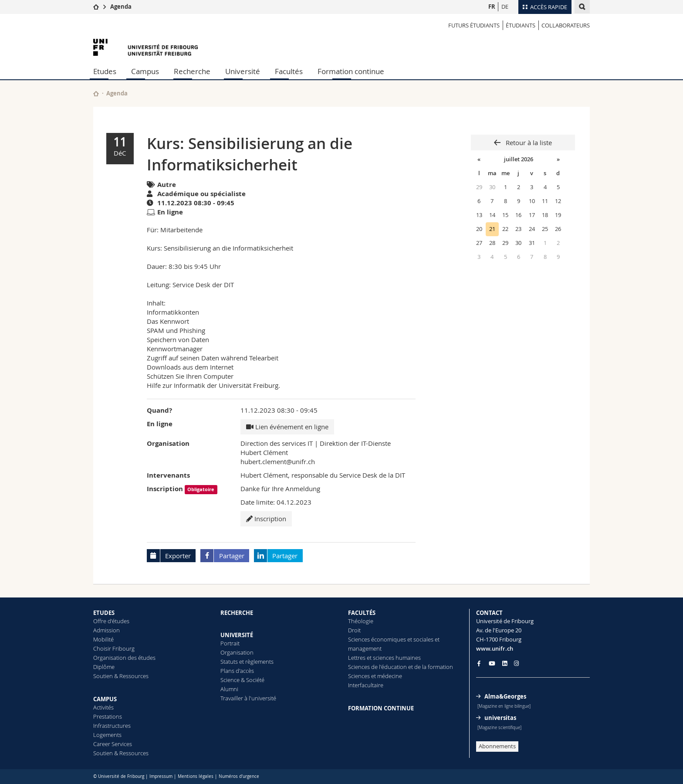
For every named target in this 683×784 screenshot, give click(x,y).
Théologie (361, 621)
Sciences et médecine (375, 676)
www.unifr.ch (495, 648)
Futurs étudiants (474, 25)
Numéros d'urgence (239, 776)
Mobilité (103, 639)
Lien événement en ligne (287, 427)
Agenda (121, 7)
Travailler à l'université (248, 698)
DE (505, 7)
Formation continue (351, 71)
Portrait (230, 643)
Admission (107, 630)
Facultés (289, 71)
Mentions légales (196, 776)
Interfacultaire (366, 685)
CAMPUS (105, 699)
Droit (354, 630)
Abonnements (497, 746)
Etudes (105, 71)
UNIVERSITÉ (237, 635)
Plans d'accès (237, 671)
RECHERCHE (237, 613)
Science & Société (242, 680)
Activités (103, 707)
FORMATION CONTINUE (381, 708)
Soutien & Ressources (121, 676)
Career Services (113, 744)
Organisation (237, 652)
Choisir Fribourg (114, 648)
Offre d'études (111, 621)
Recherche (192, 71)
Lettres (357, 658)
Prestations (108, 716)
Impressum (161, 776)
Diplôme (104, 667)
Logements (107, 735)
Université (243, 71)
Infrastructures (112, 726)
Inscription (266, 519)
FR (492, 7)
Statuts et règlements (247, 662)
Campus (145, 71)
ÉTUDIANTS (521, 25)
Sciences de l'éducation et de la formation (401, 667)
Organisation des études (124, 658)
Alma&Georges (505, 696)
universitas (500, 718)
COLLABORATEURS (566, 25)
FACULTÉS (362, 613)
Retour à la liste (528, 143)
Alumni (229, 689)
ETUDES (104, 613)
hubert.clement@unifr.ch (278, 462)
